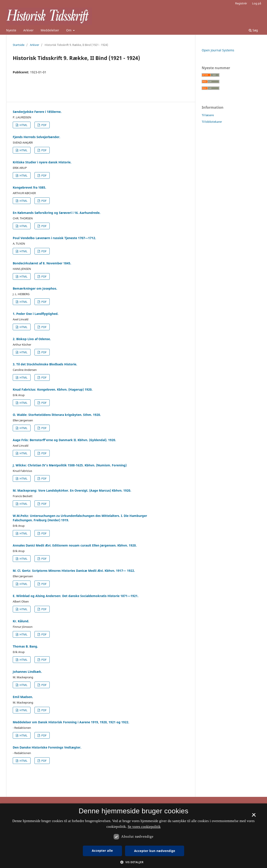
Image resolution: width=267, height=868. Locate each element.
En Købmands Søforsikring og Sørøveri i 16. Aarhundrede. (57, 213)
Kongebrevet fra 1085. (29, 187)
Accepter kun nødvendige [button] (155, 851)
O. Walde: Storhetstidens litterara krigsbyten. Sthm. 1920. (57, 415)
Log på (257, 3)
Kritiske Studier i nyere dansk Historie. (42, 162)
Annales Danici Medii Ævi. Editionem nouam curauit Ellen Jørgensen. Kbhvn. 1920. (75, 545)
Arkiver (28, 30)
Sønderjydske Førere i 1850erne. (37, 112)
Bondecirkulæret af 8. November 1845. (42, 263)
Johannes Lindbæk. (27, 672)
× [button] (254, 816)
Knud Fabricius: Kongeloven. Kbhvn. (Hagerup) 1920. (53, 389)
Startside (19, 45)
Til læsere (208, 115)
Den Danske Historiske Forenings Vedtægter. (47, 747)
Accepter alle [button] (102, 851)
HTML (23, 125)
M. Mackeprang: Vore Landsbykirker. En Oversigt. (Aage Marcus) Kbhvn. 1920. (72, 490)
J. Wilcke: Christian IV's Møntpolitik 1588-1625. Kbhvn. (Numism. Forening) (70, 465)
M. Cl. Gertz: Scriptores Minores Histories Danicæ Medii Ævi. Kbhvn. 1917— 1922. (74, 571)
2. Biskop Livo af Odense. (32, 339)
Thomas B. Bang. (25, 646)
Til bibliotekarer (212, 122)
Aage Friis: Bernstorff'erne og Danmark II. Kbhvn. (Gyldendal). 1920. (64, 440)
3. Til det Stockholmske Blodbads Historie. (45, 364)
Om (69, 30)
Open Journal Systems (218, 50)
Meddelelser (50, 30)
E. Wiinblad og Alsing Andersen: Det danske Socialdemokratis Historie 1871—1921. (76, 596)
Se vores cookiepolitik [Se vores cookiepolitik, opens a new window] (144, 827)
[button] (133, 862)
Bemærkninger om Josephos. (35, 288)
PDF (44, 125)
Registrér (241, 3)
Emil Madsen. (23, 697)
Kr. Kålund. (21, 621)
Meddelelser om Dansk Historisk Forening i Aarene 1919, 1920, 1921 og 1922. (71, 722)
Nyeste (11, 30)
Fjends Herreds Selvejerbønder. (36, 137)
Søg (253, 30)
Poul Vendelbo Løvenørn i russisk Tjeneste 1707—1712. (54, 238)
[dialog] (133, 836)
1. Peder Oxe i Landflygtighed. (36, 314)
